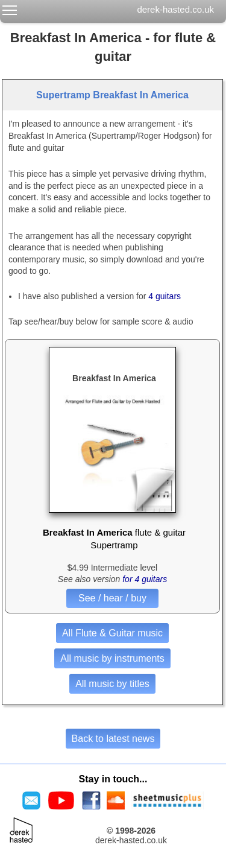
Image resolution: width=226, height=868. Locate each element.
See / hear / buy (112, 598)
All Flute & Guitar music (112, 633)
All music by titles (112, 684)
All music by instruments (112, 658)
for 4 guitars (145, 579)
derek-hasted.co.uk (175, 9)
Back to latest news (113, 739)
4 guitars (165, 296)
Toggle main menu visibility (10, 8)
